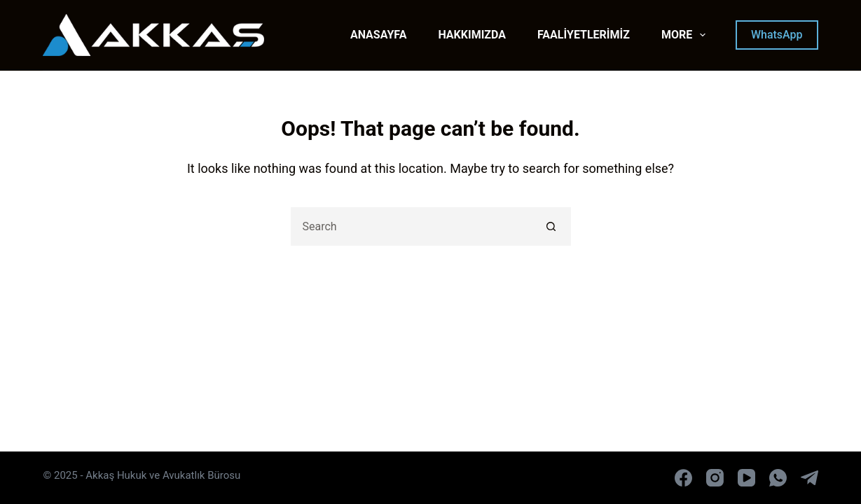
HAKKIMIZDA (472, 35)
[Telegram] (810, 478)
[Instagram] (715, 478)
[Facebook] (683, 478)
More (686, 35)
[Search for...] (412, 226)
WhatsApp (777, 35)
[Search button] (552, 226)
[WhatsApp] (778, 478)
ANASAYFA (379, 35)
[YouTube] (746, 478)
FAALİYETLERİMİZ (584, 35)
